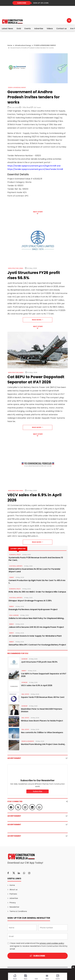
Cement (12, 577)
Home (10, 45)
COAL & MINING (14, 615)
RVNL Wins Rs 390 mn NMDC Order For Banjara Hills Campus (37, 592)
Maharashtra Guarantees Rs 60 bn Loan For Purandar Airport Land (35, 570)
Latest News (7, 29)
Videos (50, 29)
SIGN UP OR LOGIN (39, 3)
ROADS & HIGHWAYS (28, 741)
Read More (37, 320)
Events (28, 29)
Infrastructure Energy (23, 45)
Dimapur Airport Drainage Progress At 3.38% (30, 601)
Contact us (61, 29)
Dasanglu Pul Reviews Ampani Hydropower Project (33, 610)
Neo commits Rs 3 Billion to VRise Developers (42, 732)
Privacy (13, 903)
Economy (25, 659)
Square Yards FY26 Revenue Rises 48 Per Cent (43, 697)
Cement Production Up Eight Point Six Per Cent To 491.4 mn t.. (37, 582)
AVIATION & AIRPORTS (16, 566)
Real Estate (25, 694)
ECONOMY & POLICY (15, 555)
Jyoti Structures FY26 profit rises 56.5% (39, 662)
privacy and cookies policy (52, 943)
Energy (12, 607)
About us (14, 889)
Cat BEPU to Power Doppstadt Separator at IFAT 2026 (44, 675)
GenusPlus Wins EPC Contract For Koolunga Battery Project (37, 645)
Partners (13, 894)
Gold (19, 29)
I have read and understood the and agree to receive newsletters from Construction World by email (39, 946)
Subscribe (22, 3)
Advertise (39, 29)
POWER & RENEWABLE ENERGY (45, 45)
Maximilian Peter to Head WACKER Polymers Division (42, 710)
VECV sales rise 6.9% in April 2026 (37, 685)
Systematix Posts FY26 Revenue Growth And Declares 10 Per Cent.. (36, 559)
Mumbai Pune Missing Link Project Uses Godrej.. (43, 744)
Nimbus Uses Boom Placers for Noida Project (42, 721)
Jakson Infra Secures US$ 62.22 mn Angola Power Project (36, 627)
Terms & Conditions (18, 911)
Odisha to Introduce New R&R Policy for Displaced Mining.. (37, 618)
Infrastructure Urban (16, 268)
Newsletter (14, 907)
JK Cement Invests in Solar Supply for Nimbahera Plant (35, 636)
